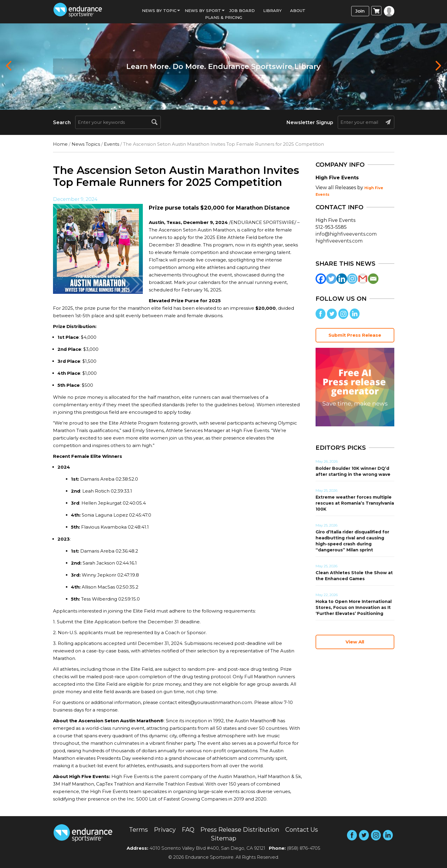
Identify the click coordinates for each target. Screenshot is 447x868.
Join (360, 11)
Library (272, 10)
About (298, 10)
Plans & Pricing (224, 17)
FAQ (188, 830)
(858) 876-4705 (304, 848)
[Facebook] (321, 279)
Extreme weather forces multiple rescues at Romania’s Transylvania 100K (355, 503)
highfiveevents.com (339, 241)
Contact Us (302, 830)
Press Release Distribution (240, 830)
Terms (138, 830)
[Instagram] (352, 279)
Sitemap (223, 838)
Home (60, 144)
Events (112, 144)
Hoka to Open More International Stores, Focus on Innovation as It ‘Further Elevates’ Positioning (354, 607)
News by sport (203, 10)
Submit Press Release (355, 335)
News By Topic (159, 10)
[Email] (373, 279)
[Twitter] (331, 279)
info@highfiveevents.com (346, 234)
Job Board (242, 10)
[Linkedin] (342, 279)
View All (355, 642)
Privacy (165, 830)
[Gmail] (363, 279)
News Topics (86, 144)
